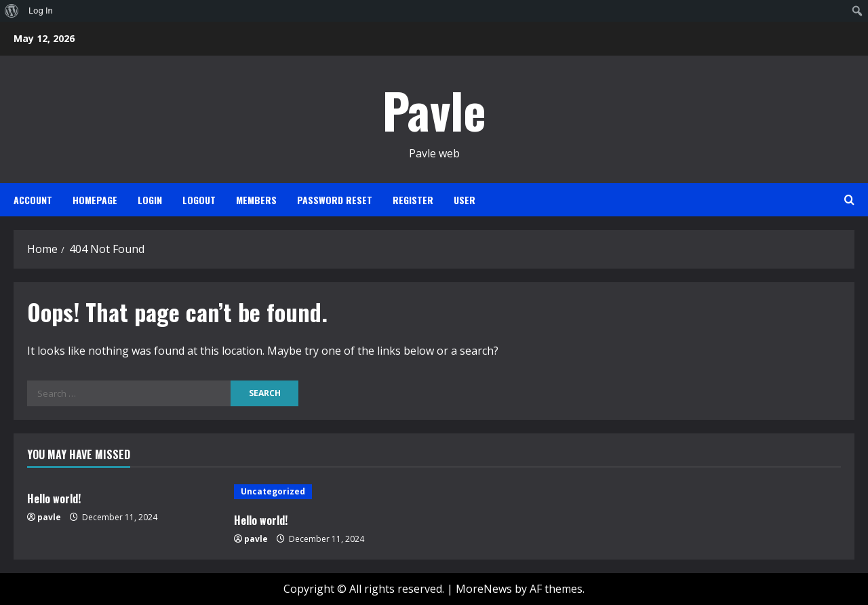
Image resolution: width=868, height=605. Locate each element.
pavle (49, 517)
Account (33, 200)
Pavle (434, 110)
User (465, 200)
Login (150, 200)
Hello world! (54, 499)
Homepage (95, 200)
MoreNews (484, 589)
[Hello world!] (331, 492)
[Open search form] (849, 200)
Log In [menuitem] (41, 11)
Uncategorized (273, 491)
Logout (199, 200)
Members (256, 200)
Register (413, 200)
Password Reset (335, 200)
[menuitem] (12, 11)
